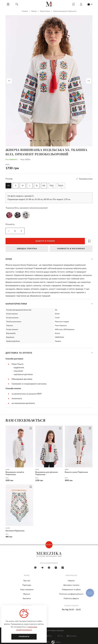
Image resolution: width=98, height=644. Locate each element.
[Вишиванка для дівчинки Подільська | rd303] (49, 447)
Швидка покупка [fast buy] (27, 249)
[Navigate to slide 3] (40, 141)
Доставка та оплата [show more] (49, 353)
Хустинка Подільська (15, 531)
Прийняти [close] (24, 637)
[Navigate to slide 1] (31, 141)
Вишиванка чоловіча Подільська (15, 473)
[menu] (8, 4)
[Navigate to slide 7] (58, 141)
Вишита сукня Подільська (76, 472)
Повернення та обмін (71, 590)
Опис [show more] (49, 259)
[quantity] (9, 231)
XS (8, 186)
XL (37, 186)
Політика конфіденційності (71, 594)
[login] (81, 4)
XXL (44, 186)
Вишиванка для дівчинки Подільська (47, 473)
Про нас (27, 581)
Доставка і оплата (71, 585)
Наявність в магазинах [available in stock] (71, 249)
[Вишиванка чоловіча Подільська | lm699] (19, 447)
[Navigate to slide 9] (67, 141)
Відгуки (27, 594)
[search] (17, 4)
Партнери (27, 585)
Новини (71, 581)
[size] (84, 179)
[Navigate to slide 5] (49, 141)
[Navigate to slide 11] (51, 144)
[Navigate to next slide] (89, 81)
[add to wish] (89, 241)
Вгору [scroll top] (49, 545)
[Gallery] (49, 81)
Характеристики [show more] (49, 304)
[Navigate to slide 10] (47, 144)
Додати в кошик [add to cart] (45, 241)
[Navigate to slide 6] (54, 141)
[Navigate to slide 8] (63, 141)
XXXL (52, 186)
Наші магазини (27, 590)
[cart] (90, 4)
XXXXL (61, 186)
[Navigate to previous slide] (9, 81)
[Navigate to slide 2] (35, 141)
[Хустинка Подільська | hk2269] (19, 505)
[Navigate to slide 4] (44, 141)
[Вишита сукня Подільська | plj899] (79, 447)
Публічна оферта (71, 598)
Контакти (27, 598)
